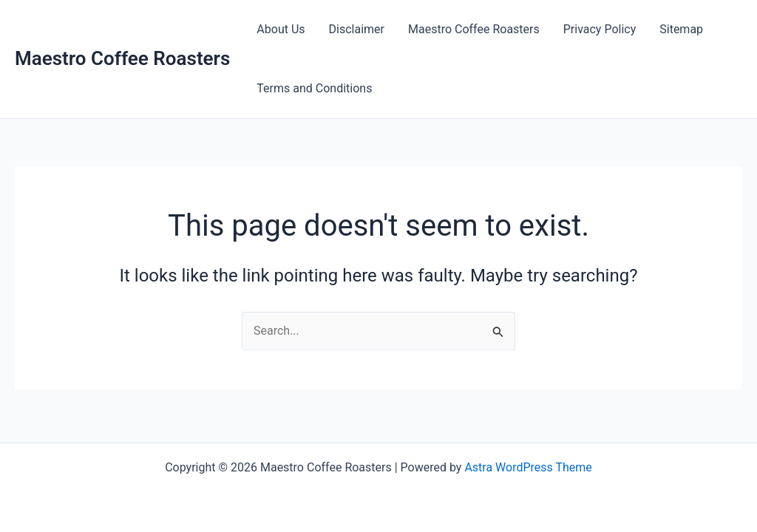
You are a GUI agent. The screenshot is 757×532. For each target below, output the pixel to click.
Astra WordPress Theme (528, 467)
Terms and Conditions (314, 88)
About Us (281, 29)
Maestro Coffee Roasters (122, 58)
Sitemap (681, 29)
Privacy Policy (600, 29)
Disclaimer (357, 29)
